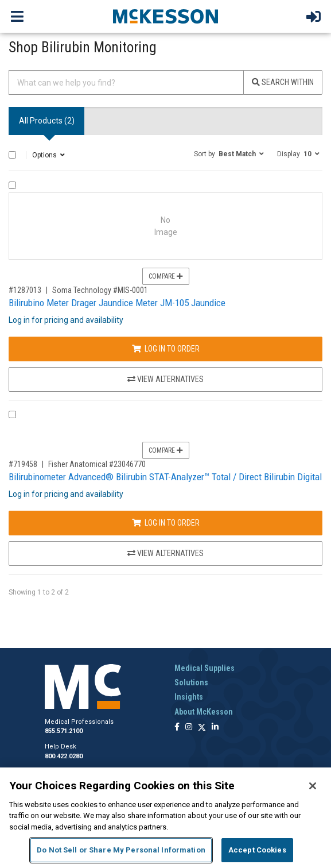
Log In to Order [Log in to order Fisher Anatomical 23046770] (166, 523)
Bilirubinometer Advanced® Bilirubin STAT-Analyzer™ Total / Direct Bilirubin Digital (165, 477)
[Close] (313, 786)
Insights (189, 697)
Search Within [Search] (283, 82)
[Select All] (12, 155)
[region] (165, 818)
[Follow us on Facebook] (177, 728)
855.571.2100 (64, 731)
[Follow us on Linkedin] (215, 728)
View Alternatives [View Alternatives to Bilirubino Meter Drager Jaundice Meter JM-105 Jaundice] (165, 379)
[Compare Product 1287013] (12, 185)
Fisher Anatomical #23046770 (97, 464)
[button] (229, 153)
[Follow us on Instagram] (189, 728)
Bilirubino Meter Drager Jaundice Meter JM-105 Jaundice (117, 303)
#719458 (23, 464)
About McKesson (204, 712)
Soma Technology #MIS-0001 (100, 290)
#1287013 (25, 290)
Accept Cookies (257, 850)
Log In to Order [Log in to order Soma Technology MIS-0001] (166, 349)
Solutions (191, 682)
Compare (166, 276)
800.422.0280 (64, 756)
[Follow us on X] (202, 728)
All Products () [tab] (47, 121)
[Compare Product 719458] (12, 414)
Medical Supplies (205, 668)
